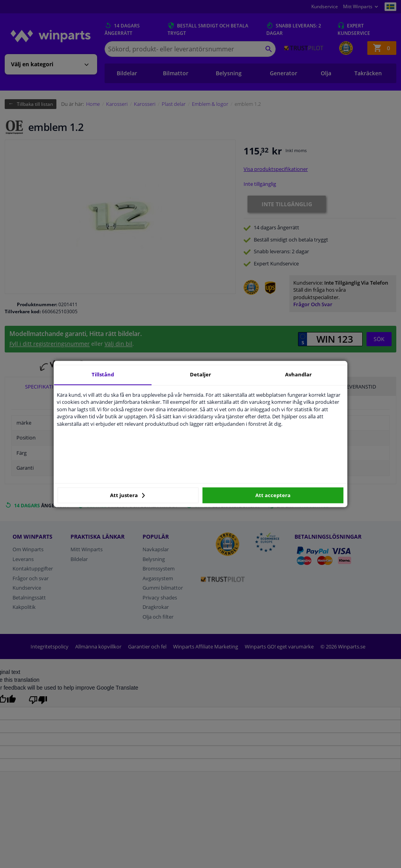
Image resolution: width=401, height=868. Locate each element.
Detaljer (200, 374)
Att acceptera (273, 495)
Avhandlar (298, 374)
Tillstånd (103, 374)
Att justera (127, 495)
